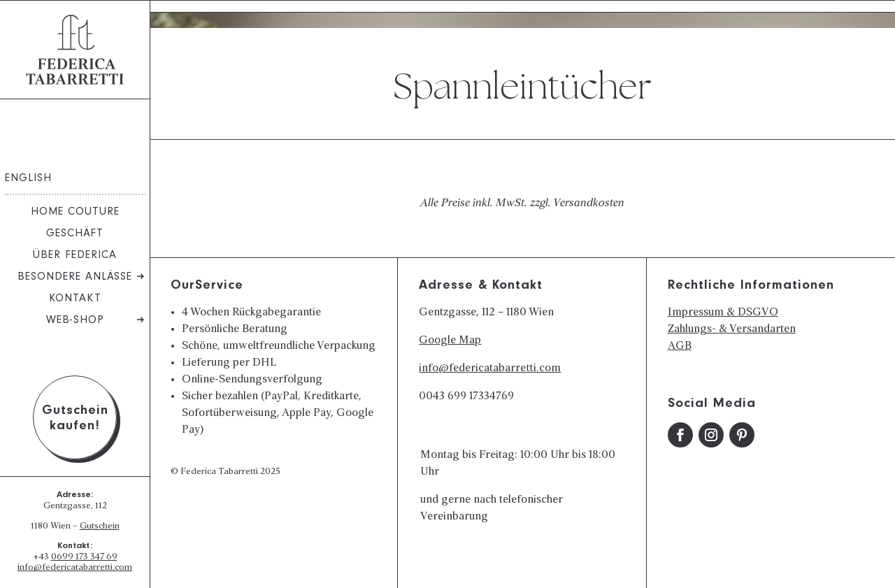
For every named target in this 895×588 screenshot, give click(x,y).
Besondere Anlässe (75, 278)
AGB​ (680, 346)
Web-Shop (75, 321)
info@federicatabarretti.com (75, 568)
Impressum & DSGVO (723, 313)
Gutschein (100, 526)
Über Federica (75, 256)
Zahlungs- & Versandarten (732, 329)
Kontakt (75, 299)
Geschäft (75, 234)
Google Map (450, 340)
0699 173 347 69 (84, 557)
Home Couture (75, 213)
